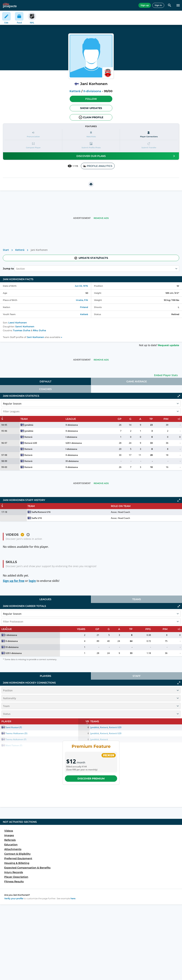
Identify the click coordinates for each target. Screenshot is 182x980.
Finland (84, 307)
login (32, 581)
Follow (91, 99)
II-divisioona (92, 91)
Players (45, 676)
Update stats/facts (91, 258)
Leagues (45, 599)
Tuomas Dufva (22, 330)
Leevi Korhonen (18, 323)
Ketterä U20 (31, 443)
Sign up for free (14, 581)
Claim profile (91, 117)
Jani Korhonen (35, 337)
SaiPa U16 (37, 518)
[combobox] (17, 269)
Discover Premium (91, 779)
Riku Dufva (39, 330)
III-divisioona (72, 461)
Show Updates (91, 108)
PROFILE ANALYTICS (98, 166)
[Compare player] (33, 145)
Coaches (45, 389)
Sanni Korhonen (25, 327)
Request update (169, 345)
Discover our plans (126, 156)
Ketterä (75, 91)
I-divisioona (71, 437)
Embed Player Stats (166, 375)
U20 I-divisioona (74, 443)
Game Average (137, 381)
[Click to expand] (179, 500)
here (73, 898)
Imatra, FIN (82, 300)
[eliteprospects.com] (10, 5)
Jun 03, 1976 (81, 286)
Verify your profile (14, 898)
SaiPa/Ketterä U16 (41, 512)
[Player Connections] (149, 134)
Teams (137, 599)
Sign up (145, 5)
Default (45, 381)
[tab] (45, 381)
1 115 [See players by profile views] (73, 166)
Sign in (158, 5)
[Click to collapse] (179, 396)
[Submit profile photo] (91, 145)
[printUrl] (91, 184)
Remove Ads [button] (101, 218)
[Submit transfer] (149, 145)
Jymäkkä (29, 425)
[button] (91, 99)
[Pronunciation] (33, 134)
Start (6, 250)
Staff (137, 676)
